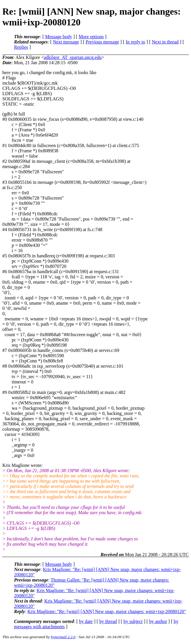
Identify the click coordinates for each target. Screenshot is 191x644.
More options (91, 37)
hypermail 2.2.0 (63, 637)
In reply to (136, 42)
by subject (133, 621)
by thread (108, 621)
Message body (58, 37)
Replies (21, 47)
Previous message (102, 42)
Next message (66, 42)
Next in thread (165, 42)
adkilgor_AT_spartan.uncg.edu (73, 57)
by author (158, 621)
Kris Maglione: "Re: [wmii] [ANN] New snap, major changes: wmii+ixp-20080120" (107, 611)
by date (86, 621)
